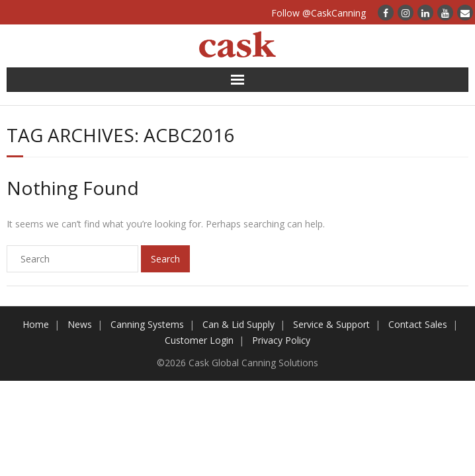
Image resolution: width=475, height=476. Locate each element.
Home (36, 324)
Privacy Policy (281, 340)
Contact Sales (418, 324)
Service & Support (331, 324)
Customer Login (199, 340)
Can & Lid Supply (238, 324)
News (80, 324)
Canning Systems (147, 324)
